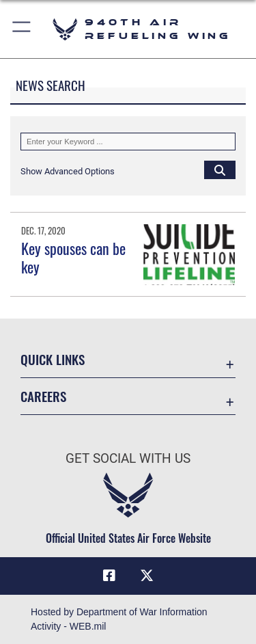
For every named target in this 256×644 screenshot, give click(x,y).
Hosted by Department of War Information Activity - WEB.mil (119, 619)
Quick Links (53, 359)
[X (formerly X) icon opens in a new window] (147, 576)
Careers (43, 396)
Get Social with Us (128, 458)
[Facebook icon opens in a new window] (109, 576)
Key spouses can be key (73, 257)
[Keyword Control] (128, 142)
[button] (22, 29)
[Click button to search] (220, 170)
